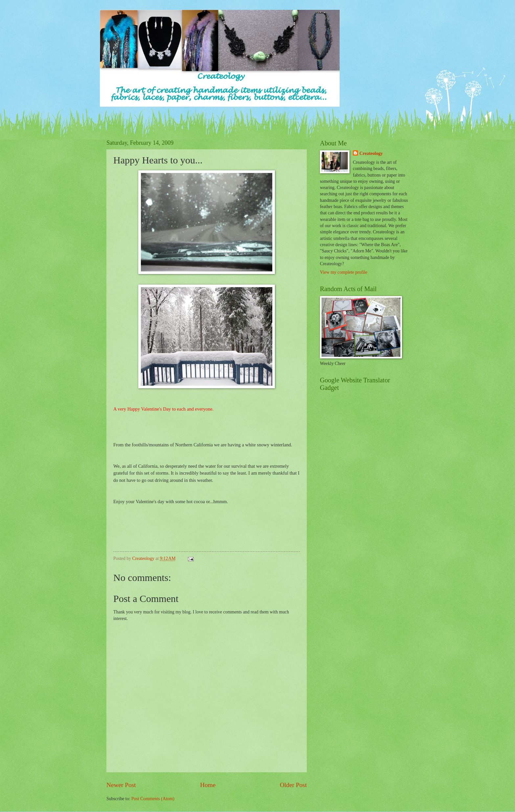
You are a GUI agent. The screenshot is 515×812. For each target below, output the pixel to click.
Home (208, 785)
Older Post (293, 785)
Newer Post (121, 785)
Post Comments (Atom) (153, 799)
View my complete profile (344, 272)
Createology (371, 153)
